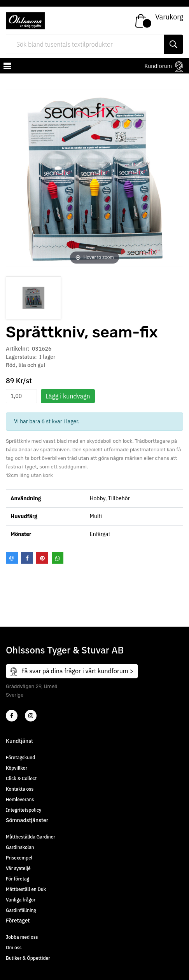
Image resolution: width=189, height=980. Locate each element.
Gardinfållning (21, 910)
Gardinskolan (20, 847)
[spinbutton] (21, 396)
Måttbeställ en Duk (26, 889)
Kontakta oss (20, 789)
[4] (31, 716)
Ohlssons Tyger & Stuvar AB (65, 650)
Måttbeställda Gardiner (31, 837)
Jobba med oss (22, 937)
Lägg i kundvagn (68, 396)
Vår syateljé (18, 868)
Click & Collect (21, 778)
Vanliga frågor (21, 900)
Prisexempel (19, 858)
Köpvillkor (17, 768)
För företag (17, 879)
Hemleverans (20, 799)
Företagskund (20, 757)
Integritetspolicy (24, 810)
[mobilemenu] (7, 67)
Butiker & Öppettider (28, 958)
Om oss (14, 948)
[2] (12, 716)
